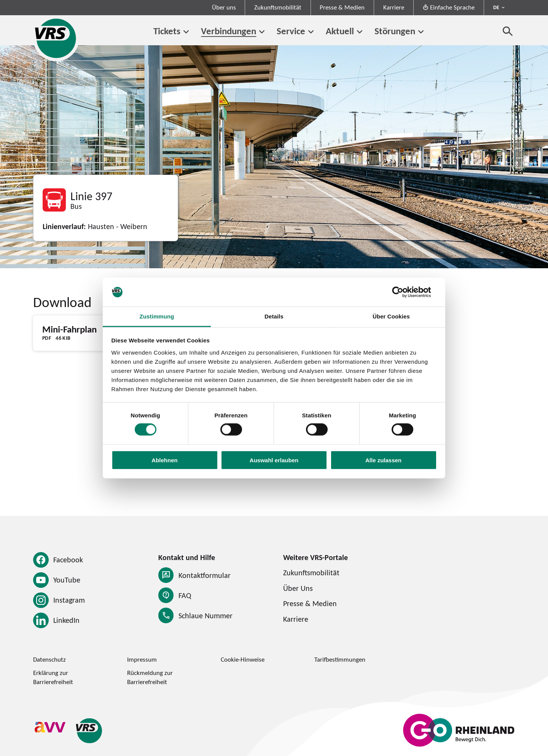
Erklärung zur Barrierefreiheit (53, 677)
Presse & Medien (342, 7)
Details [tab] (274, 316)
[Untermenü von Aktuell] (360, 32)
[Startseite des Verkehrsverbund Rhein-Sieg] (56, 38)
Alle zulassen (383, 460)
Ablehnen (164, 460)
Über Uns (298, 588)
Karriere (394, 7)
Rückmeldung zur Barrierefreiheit (150, 677)
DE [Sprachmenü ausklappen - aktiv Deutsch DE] (496, 7)
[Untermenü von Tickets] (186, 32)
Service (291, 31)
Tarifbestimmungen (340, 659)
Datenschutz (49, 659)
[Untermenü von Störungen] (421, 32)
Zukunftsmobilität (278, 7)
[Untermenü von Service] (311, 32)
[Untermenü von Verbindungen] (262, 32)
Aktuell (340, 31)
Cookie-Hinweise (243, 659)
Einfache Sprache (448, 7)
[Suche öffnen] (508, 31)
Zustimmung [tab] (157, 316)
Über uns (224, 7)
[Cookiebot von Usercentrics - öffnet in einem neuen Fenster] (404, 292)
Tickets (167, 31)
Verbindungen (229, 31)
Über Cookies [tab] (391, 316)
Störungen (395, 31)
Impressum (142, 659)
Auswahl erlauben (274, 460)
